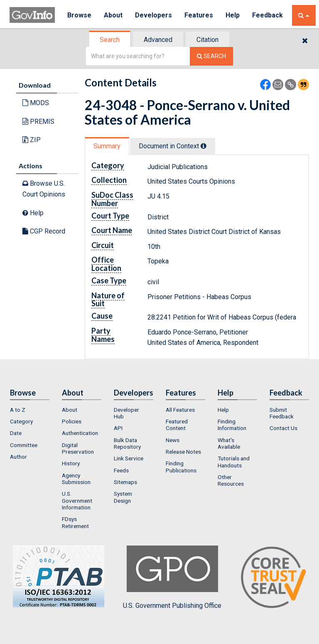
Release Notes (183, 452)
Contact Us (283, 428)
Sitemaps (125, 482)
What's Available (229, 443)
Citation (207, 40)
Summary (107, 146)
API (118, 428)
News (173, 440)
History (71, 463)
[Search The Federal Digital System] (211, 56)
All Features (180, 410)
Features (199, 15)
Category (21, 421)
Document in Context (173, 146)
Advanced (158, 40)
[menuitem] (30, 410)
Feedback (267, 15)
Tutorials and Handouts (234, 462)
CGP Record (44, 231)
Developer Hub (126, 413)
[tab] (110, 40)
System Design (123, 497)
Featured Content (177, 425)
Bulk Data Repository (127, 443)
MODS (36, 103)
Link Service (129, 458)
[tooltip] (204, 146)
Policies (72, 421)
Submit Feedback (282, 413)
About (113, 15)
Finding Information (232, 425)
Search (110, 40)
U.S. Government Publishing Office (172, 578)
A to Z (18, 410)
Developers (153, 15)
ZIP (32, 140)
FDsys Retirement (75, 522)
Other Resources (231, 480)
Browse (79, 15)
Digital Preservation (78, 448)
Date (16, 433)
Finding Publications (181, 467)
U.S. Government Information (77, 500)
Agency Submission (76, 479)
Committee (24, 445)
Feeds (121, 470)
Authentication (80, 433)
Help (233, 15)
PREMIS (38, 122)
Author (18, 457)
